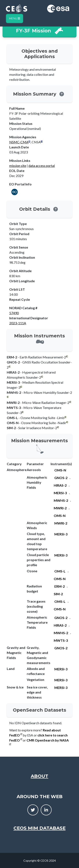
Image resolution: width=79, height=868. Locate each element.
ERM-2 (60, 586)
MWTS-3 (61, 640)
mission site (18, 166)
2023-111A (18, 323)
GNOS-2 (61, 478)
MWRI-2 (60, 508)
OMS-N (60, 470)
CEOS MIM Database (39, 828)
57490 (14, 313)
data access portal (42, 166)
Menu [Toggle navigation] (15, 18)
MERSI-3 (60, 493)
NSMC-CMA (19, 142)
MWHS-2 (61, 500)
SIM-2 (58, 594)
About (39, 776)
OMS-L (60, 571)
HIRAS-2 (60, 485)
